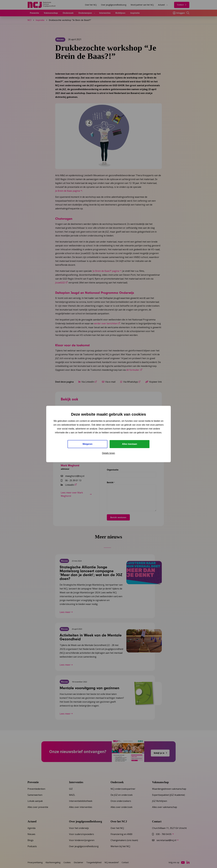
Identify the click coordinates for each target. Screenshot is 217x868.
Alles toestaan (130, 444)
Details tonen (108, 453)
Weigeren (87, 444)
